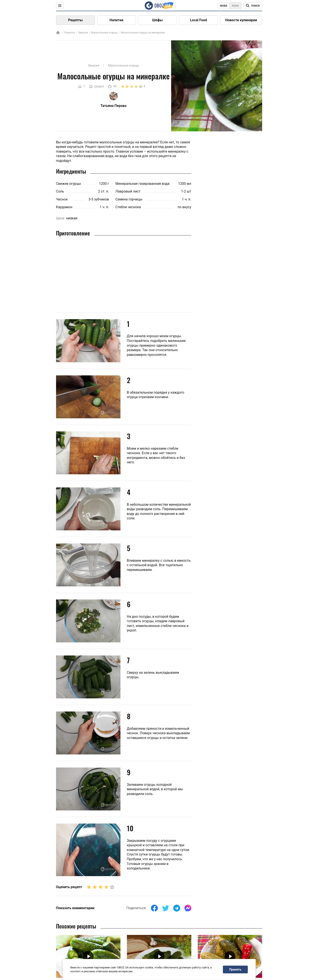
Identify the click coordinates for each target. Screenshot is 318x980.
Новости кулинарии (241, 20)
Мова (224, 6)
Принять (235, 969)
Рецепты (75, 20)
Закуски (83, 33)
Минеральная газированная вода (143, 184)
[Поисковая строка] (253, 6)
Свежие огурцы (68, 184)
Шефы (157, 20)
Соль (60, 191)
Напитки (116, 20)
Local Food (198, 20)
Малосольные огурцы (104, 33)
